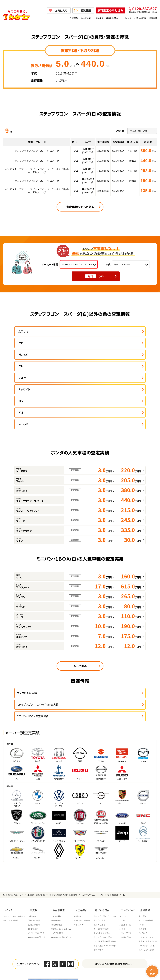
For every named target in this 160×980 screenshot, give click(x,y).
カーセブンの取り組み (105, 877)
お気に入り (61, 10)
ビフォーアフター (129, 873)
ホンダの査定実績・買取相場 (63, 837)
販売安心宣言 (58, 864)
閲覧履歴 (86, 10)
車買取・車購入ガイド (148, 881)
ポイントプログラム (37, 873)
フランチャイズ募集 (147, 885)
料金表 (125, 868)
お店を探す (98, 18)
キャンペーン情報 (11, 860)
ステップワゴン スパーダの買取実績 (100, 837)
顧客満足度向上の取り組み (107, 885)
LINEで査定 (34, 868)
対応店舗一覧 (128, 864)
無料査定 (33, 856)
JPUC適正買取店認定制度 (107, 881)
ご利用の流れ (128, 877)
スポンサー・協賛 (146, 860)
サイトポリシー (36, 974)
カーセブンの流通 (103, 868)
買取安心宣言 (35, 860)
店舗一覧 (79, 856)
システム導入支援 (146, 889)
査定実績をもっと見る (80, 207)
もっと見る (80, 620)
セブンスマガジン (146, 877)
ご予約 (125, 860)
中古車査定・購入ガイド (39, 877)
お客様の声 (80, 864)
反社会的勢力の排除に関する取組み (140, 970)
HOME (7, 851)
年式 (108, 264)
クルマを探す (57, 856)
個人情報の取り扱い (60, 970)
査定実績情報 (35, 864)
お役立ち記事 (140, 18)
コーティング (126, 18)
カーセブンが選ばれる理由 (107, 856)
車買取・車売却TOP (13, 837)
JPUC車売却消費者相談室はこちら (115, 903)
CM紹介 (142, 864)
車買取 (75, 18)
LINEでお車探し (59, 873)
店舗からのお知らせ (84, 860)
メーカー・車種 (50, 264)
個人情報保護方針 (38, 970)
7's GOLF (143, 873)
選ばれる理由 (112, 18)
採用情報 (153, 18)
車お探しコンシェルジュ (62, 868)
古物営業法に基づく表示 (107, 970)
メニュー (125, 856)
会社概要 (142, 856)
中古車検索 (86, 18)
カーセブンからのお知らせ (14, 856)
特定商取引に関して (83, 970)
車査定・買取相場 (36, 837)
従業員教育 (100, 889)
